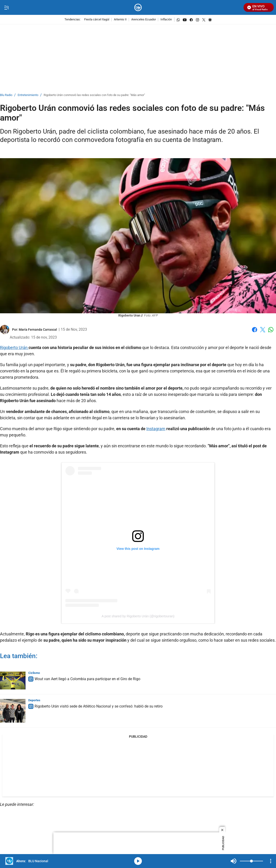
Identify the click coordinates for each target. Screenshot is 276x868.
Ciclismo (34, 673)
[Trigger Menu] (6, 8)
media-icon (138, 861)
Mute (234, 861)
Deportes (34, 700)
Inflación (166, 20)
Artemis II (120, 20)
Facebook (255, 330)
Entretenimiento (28, 95)
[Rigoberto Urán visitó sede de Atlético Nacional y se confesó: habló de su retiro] (13, 711)
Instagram (156, 429)
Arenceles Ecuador (144, 20)
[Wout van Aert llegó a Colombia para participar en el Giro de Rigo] (13, 681)
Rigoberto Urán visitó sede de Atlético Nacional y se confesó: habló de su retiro (99, 706)
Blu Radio (6, 95)
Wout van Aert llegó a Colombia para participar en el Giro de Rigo (87, 679)
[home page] (138, 8)
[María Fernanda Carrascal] (38, 330)
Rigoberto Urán (14, 348)
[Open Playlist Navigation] (271, 861)
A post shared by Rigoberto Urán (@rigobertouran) (138, 616)
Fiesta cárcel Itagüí (97, 20)
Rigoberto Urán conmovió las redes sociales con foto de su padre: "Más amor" (94, 95)
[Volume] (251, 861)
